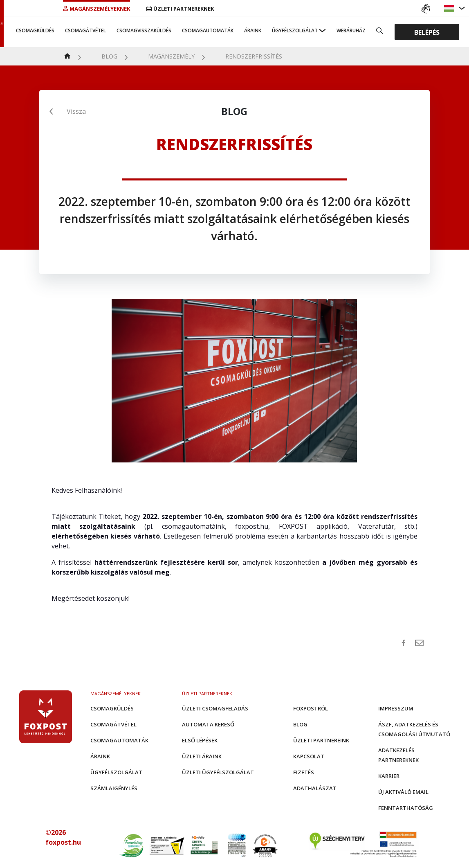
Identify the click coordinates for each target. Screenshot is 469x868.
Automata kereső (208, 724)
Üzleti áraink (202, 756)
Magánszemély (171, 56)
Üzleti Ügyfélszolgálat (218, 772)
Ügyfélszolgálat (295, 30)
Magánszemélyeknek (96, 9)
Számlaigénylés (114, 788)
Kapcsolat (309, 756)
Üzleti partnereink (321, 740)
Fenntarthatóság (406, 808)
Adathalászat (315, 788)
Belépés (427, 32)
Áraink (253, 30)
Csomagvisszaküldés (144, 30)
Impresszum (396, 708)
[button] (450, 8)
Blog (109, 56)
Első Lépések (200, 740)
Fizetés (304, 772)
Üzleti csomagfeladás (215, 708)
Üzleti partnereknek (180, 9)
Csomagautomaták (208, 30)
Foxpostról (311, 708)
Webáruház (351, 30)
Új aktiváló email (403, 792)
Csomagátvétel (85, 30)
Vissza (76, 111)
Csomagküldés (35, 30)
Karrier (389, 776)
